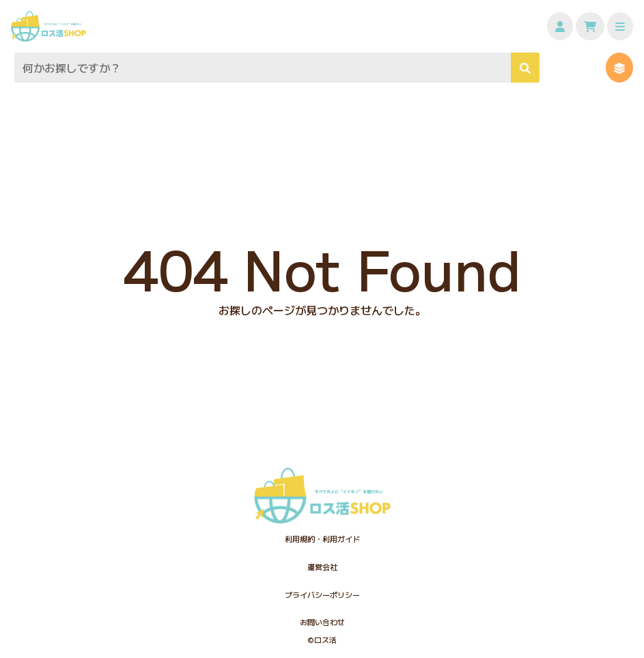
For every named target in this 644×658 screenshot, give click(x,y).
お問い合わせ (322, 622)
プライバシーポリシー (322, 595)
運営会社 (322, 567)
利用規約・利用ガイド (322, 539)
